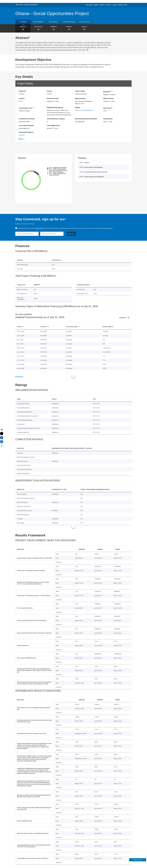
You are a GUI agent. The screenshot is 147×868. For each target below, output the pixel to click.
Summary (23, 22)
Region (78, 107)
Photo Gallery (85, 22)
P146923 (22, 135)
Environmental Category (56, 119)
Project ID (22, 91)
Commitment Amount (27, 119)
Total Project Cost (26, 108)
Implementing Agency (55, 107)
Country (22, 98)
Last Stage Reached (26, 125)
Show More (83, 50)
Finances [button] (54, 29)
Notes (21, 139)
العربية (114, 5)
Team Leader (80, 91)
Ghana (21, 101)
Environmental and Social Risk (86, 119)
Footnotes (19, 377)
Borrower (107, 91)
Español (102, 5)
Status (49, 91)
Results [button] (84, 29)
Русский (120, 5)
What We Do (19, 5)
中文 (125, 5)
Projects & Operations (31, 5)
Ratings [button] (69, 29)
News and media (69, 22)
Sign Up (71, 234)
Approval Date (80, 98)
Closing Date (108, 119)
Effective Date (108, 98)
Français (108, 5)
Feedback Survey (138, 860)
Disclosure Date (53, 98)
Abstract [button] (23, 29)
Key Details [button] (38, 29)
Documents (54, 22)
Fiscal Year (108, 108)
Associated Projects (26, 132)
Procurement (38, 22)
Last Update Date (53, 125)
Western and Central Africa (84, 110)
